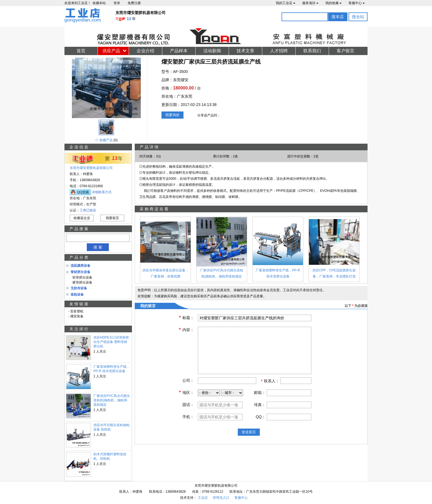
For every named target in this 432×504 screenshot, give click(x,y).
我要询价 (172, 115)
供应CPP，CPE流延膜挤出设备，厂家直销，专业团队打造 (334, 273)
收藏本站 (99, 3)
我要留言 (112, 218)
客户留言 (345, 51)
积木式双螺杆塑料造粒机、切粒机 (110, 456)
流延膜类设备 (80, 266)
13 (115, 158)
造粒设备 (77, 295)
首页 (81, 51)
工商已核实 (88, 210)
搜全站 (358, 17)
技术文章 (245, 51)
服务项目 (310, 3)
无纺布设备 (79, 288)
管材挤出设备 (80, 272)
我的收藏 (334, 3)
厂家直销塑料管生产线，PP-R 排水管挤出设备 (112, 369)
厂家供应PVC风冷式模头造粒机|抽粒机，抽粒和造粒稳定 (112, 400)
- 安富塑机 (76, 311)
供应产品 (111, 51)
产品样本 (179, 51)
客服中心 (357, 3)
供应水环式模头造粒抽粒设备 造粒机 (112, 427)
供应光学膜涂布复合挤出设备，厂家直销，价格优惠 (166, 273)
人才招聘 (279, 51)
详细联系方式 (102, 192)
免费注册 (134, 3)
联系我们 (312, 51)
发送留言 (249, 432)
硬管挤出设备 (81, 282)
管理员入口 (221, 498)
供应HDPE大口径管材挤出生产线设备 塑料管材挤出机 (111, 342)
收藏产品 (106, 140)
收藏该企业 (82, 218)
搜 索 (98, 247)
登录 (117, 3)
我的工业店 (286, 3)
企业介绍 (145, 51)
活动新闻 (212, 51)
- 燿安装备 (76, 316)
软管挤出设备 (81, 277)
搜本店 (338, 17)
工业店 (203, 498)
